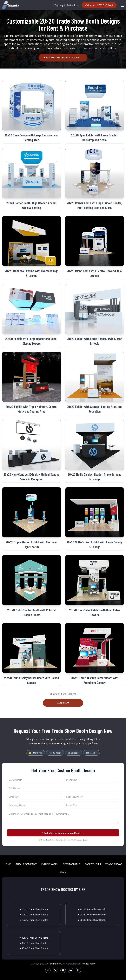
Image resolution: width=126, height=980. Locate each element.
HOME (7, 864)
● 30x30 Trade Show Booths (34, 938)
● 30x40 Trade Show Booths (34, 943)
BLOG (63, 872)
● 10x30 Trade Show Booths (34, 920)
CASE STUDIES (93, 864)
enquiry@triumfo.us (66, 5)
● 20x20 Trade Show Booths (92, 909)
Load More (63, 703)
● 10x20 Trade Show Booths (34, 915)
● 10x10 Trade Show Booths (34, 909)
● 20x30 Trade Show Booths (92, 915)
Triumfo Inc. (56, 964)
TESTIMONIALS (72, 864)
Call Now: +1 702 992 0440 (99, 5)
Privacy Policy (89, 964)
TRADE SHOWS (114, 864)
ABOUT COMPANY (26, 864)
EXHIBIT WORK (50, 864)
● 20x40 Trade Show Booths (92, 920)
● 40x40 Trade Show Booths (34, 948)
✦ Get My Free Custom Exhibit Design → (63, 833)
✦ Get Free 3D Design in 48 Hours (63, 57)
